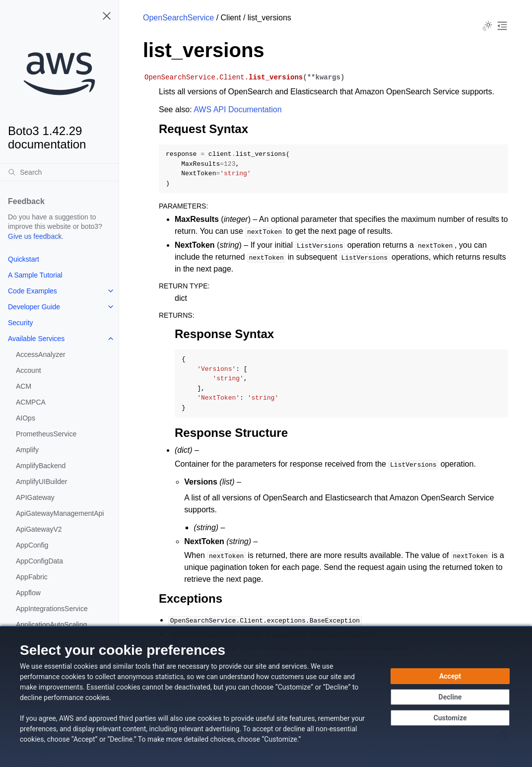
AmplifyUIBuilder (41, 482)
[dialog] (266, 697)
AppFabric (32, 577)
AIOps (26, 418)
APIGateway (35, 497)
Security (21, 323)
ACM (24, 386)
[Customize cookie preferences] (450, 718)
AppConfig (32, 545)
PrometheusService (46, 434)
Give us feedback (35, 236)
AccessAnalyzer (41, 354)
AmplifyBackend (41, 466)
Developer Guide (34, 307)
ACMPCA (31, 402)
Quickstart (24, 259)
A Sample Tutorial (35, 275)
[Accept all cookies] (450, 676)
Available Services (36, 339)
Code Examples (33, 291)
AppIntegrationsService (52, 609)
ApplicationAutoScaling (51, 625)
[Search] (59, 172)
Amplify (27, 450)
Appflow (28, 593)
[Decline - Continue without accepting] (450, 697)
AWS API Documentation (237, 109)
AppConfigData (39, 561)
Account (29, 370)
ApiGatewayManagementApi (60, 513)
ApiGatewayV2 (39, 529)
